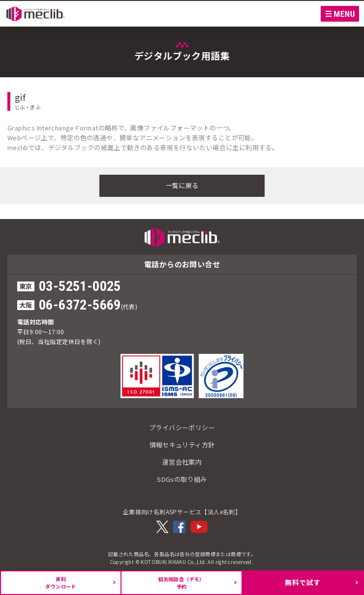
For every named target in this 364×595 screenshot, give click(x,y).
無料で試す (303, 582)
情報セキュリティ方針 (182, 445)
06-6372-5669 (80, 305)
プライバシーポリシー (182, 427)
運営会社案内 (182, 462)
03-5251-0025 (80, 286)
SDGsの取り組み (182, 479)
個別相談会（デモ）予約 (182, 583)
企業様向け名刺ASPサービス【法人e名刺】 (182, 512)
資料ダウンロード (61, 583)
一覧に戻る (182, 185)
